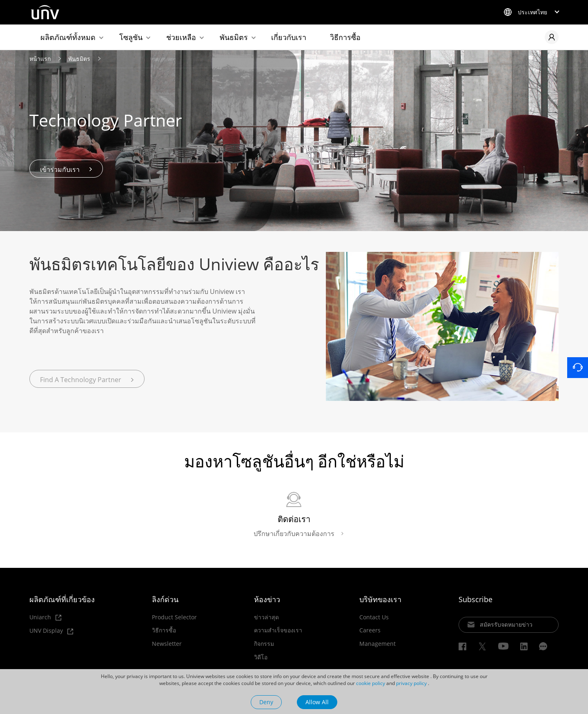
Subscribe (476, 600)
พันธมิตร (234, 37)
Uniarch (45, 618)
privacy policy (411, 683)
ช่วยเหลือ (181, 37)
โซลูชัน (131, 37)
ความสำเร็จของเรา (278, 631)
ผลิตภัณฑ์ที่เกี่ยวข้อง (62, 600)
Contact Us (374, 618)
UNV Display (51, 632)
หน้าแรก (40, 59)
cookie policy (371, 683)
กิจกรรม (264, 645)
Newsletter (167, 645)
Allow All (317, 702)
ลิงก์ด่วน (165, 600)
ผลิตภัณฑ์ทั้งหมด (68, 37)
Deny (266, 702)
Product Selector (174, 618)
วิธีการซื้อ (345, 37)
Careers (370, 631)
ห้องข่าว (267, 600)
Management (378, 645)
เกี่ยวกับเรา (289, 37)
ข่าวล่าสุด (266, 618)
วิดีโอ (261, 658)
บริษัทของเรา (380, 600)
